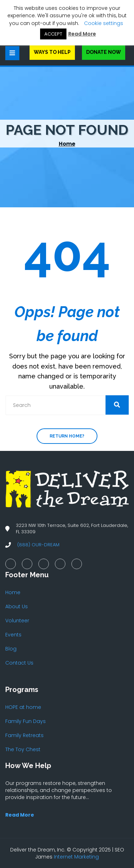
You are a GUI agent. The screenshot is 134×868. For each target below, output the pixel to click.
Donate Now (104, 52)
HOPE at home (23, 707)
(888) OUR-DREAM (38, 545)
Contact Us (19, 663)
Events (13, 635)
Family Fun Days (25, 721)
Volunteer (17, 621)
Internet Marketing (76, 857)
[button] (117, 405)
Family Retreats (24, 735)
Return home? (67, 436)
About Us (17, 606)
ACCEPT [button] (53, 34)
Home (67, 144)
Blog (11, 649)
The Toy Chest (23, 749)
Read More (82, 34)
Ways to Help (52, 52)
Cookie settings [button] (104, 23)
